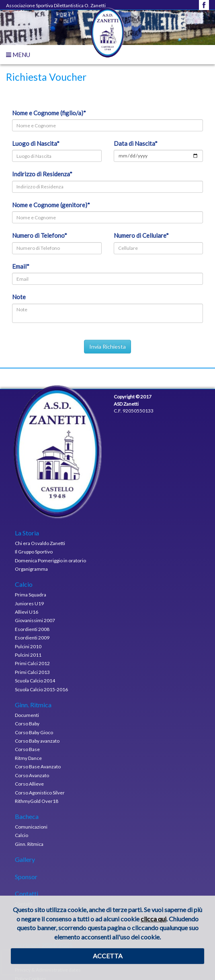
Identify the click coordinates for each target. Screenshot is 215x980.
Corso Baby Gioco (34, 732)
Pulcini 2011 (28, 655)
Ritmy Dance (28, 758)
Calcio (21, 835)
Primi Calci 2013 (32, 672)
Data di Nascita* (136, 143)
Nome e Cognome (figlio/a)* (49, 113)
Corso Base (27, 749)
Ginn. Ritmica (29, 844)
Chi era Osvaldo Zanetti (40, 543)
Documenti (27, 715)
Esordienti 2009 (32, 638)
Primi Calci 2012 (32, 663)
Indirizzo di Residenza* (42, 174)
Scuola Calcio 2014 (35, 681)
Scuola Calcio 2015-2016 (41, 689)
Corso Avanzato (32, 775)
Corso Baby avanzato (37, 741)
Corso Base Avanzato (38, 767)
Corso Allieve (29, 784)
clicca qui (154, 919)
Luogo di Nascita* (36, 143)
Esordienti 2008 (32, 629)
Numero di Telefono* (40, 235)
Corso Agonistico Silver (40, 793)
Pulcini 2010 (28, 646)
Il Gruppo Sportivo (34, 552)
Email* (21, 266)
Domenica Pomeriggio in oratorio (50, 560)
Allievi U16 (27, 612)
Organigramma (31, 569)
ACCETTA (108, 956)
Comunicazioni (31, 827)
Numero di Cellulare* (141, 235)
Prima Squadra (31, 595)
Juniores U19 (29, 603)
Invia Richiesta (107, 346)
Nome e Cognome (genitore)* (51, 205)
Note (19, 297)
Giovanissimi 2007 (35, 620)
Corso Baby (27, 724)
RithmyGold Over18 (37, 801)
